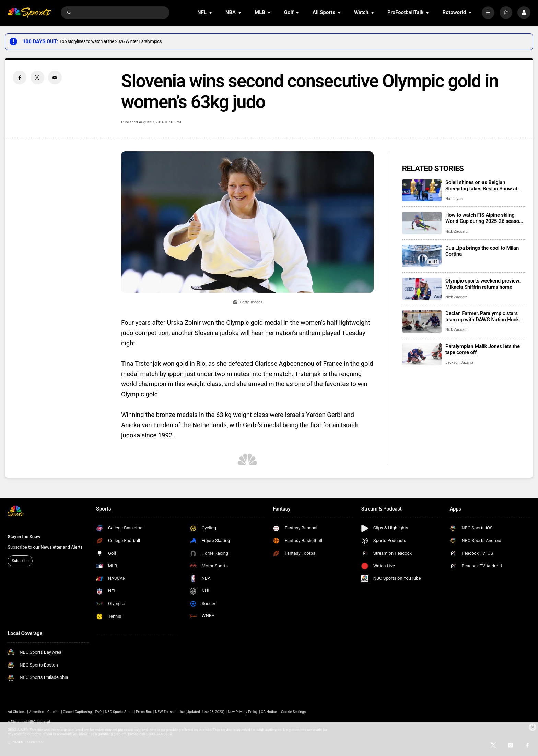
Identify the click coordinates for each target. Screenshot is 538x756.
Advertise (37, 712)
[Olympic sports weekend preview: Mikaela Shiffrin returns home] (422, 289)
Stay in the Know (24, 536)
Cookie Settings (293, 712)
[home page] (29, 13)
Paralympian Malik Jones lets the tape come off (483, 349)
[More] (488, 13)
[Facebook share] (20, 77)
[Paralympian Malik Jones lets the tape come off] (422, 354)
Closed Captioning (77, 712)
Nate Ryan (454, 199)
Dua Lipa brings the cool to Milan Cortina (482, 251)
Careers (54, 712)
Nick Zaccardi (457, 232)
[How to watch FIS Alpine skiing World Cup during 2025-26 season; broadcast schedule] (422, 223)
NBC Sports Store (119, 712)
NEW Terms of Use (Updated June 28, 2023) (190, 712)
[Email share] (55, 77)
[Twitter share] (37, 77)
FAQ (98, 712)
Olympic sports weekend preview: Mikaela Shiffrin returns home (483, 284)
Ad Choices (16, 712)
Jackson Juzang (459, 363)
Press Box (144, 712)
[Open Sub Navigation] (211, 13)
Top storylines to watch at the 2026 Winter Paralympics (110, 41)
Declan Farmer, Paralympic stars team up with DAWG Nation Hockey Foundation (485, 316)
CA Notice (269, 712)
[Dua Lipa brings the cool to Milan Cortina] (422, 256)
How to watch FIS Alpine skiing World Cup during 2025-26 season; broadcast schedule (484, 218)
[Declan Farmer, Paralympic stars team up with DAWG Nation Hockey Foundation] (422, 321)
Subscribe (20, 561)
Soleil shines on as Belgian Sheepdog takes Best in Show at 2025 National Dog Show (481, 185)
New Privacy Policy (243, 712)
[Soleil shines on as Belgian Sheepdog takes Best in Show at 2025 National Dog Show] (422, 190)
